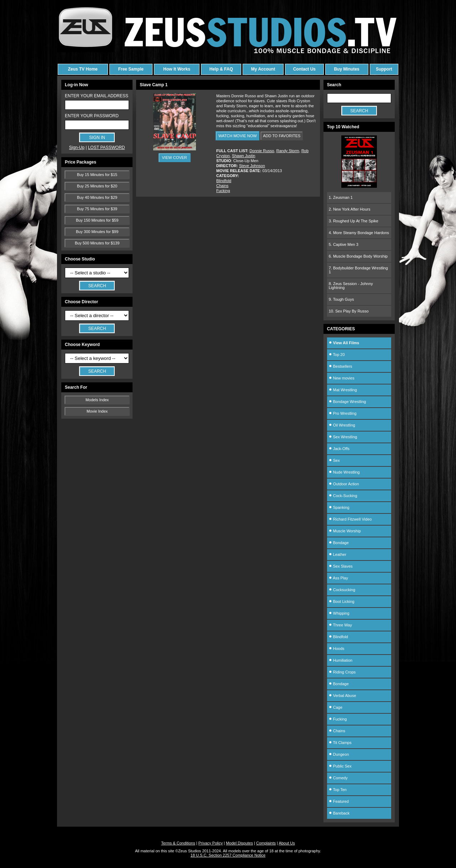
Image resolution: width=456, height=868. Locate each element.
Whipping (339, 613)
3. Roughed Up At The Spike (354, 221)
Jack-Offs (339, 449)
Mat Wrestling (343, 390)
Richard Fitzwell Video (350, 519)
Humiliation (341, 660)
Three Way (340, 625)
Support (384, 69)
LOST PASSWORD (107, 148)
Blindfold (224, 181)
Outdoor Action (344, 484)
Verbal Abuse (343, 696)
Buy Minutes (346, 69)
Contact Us (304, 69)
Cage (336, 707)
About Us (287, 843)
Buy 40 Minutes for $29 (97, 197)
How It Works (177, 69)
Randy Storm (288, 151)
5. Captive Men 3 (344, 244)
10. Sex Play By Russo (349, 311)
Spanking (339, 507)
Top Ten (338, 790)
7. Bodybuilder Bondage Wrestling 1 (358, 270)
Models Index (97, 400)
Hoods (337, 649)
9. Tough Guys (341, 299)
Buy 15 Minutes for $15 (97, 175)
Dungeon (339, 754)
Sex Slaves (341, 566)
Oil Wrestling (342, 425)
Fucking (223, 191)
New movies (342, 378)
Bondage (339, 543)
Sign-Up (77, 148)
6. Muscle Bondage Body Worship (358, 256)
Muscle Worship (345, 531)
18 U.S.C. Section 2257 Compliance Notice (228, 855)
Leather (338, 554)
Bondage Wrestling (348, 402)
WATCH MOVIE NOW (238, 136)
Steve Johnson (252, 166)
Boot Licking (342, 601)
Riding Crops (342, 672)
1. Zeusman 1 (341, 197)
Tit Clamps (340, 743)
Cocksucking (342, 590)
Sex (334, 460)
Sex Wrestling (343, 437)
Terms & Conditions (178, 843)
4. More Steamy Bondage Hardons (359, 233)
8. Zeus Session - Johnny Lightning (351, 286)
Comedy (338, 778)
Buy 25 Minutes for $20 (97, 186)
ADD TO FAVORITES (282, 136)
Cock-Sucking (343, 496)
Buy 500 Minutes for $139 (97, 243)
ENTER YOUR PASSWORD (92, 116)
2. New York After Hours (350, 209)
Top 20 (337, 355)
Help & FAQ (221, 69)
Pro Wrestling (343, 413)
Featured (339, 801)
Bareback (339, 813)
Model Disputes (239, 843)
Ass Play (338, 578)
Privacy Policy (211, 843)
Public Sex (340, 766)
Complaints (266, 843)
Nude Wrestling (344, 472)
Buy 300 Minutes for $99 (97, 232)
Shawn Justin (243, 156)
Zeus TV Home (83, 69)
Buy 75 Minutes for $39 (97, 209)
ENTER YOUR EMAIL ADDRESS (97, 96)
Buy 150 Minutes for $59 (97, 220)
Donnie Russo (262, 151)
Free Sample (131, 69)
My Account (263, 69)
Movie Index (97, 411)
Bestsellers (341, 366)
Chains (222, 186)
